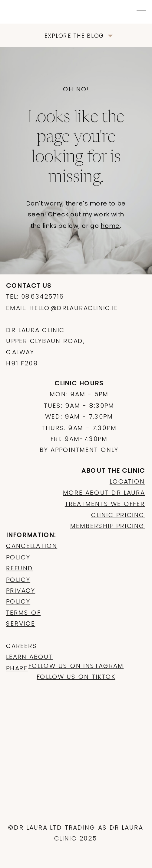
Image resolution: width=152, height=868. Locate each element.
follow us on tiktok (76, 677)
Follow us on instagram (76, 666)
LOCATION (127, 481)
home (110, 226)
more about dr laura (104, 493)
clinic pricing (118, 515)
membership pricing (108, 526)
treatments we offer (105, 504)
